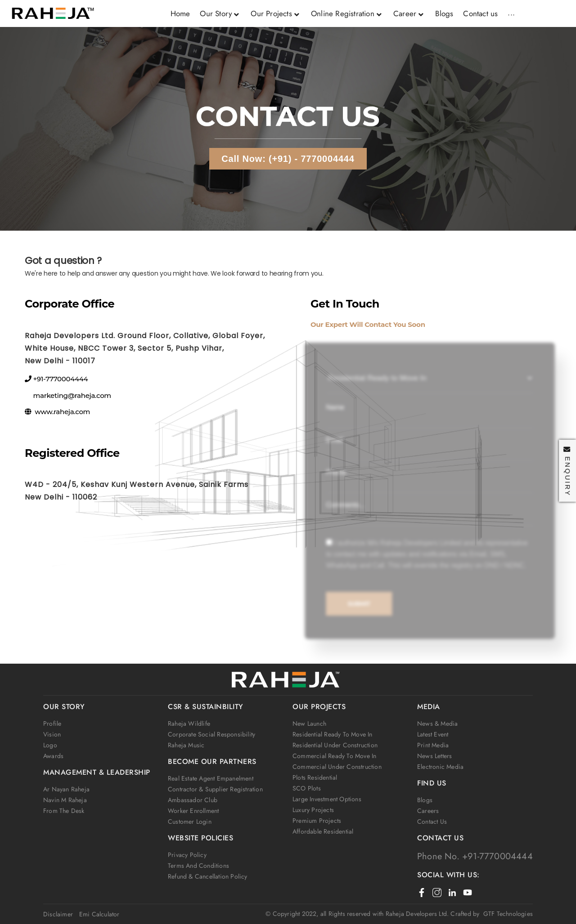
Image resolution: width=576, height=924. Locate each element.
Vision (52, 734)
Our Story (220, 13)
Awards (53, 756)
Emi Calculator (99, 914)
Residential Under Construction (335, 745)
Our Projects (276, 13)
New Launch (309, 723)
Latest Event (433, 734)
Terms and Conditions (198, 866)
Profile (52, 723)
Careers (428, 811)
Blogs (444, 13)
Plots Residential (315, 777)
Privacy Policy (187, 855)
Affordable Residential (323, 831)
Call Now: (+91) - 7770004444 (288, 159)
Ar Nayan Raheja (66, 789)
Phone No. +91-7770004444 (475, 856)
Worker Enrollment (193, 811)
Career (409, 13)
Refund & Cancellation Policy (208, 876)
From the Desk (64, 811)
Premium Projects (317, 821)
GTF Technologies (506, 914)
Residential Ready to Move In (333, 734)
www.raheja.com (62, 412)
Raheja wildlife (189, 723)
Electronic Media (440, 767)
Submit (357, 606)
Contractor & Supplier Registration (215, 789)
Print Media (433, 745)
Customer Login (190, 821)
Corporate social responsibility (211, 734)
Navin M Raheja (65, 800)
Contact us (480, 13)
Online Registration (347, 13)
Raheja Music (186, 745)
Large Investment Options (327, 799)
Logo (50, 745)
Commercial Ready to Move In (334, 756)
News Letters (434, 756)
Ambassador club (193, 800)
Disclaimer (58, 914)
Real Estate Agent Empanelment (211, 778)
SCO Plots (307, 788)
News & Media (437, 723)
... (511, 13)
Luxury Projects (313, 810)
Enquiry (567, 471)
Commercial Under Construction (337, 767)
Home (180, 13)
